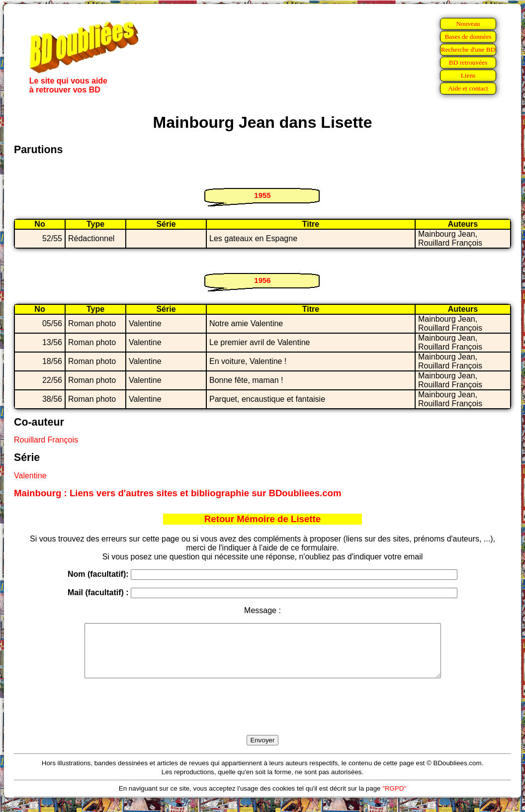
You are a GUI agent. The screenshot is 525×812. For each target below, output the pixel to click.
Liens (468, 75)
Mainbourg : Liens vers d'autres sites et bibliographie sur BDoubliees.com (178, 493)
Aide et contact (468, 88)
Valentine (30, 476)
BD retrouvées (468, 62)
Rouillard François (46, 440)
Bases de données (468, 37)
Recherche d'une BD (468, 49)
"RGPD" (394, 799)
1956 (262, 280)
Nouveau (468, 24)
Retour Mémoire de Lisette (262, 519)
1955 (262, 195)
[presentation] (262, 718)
